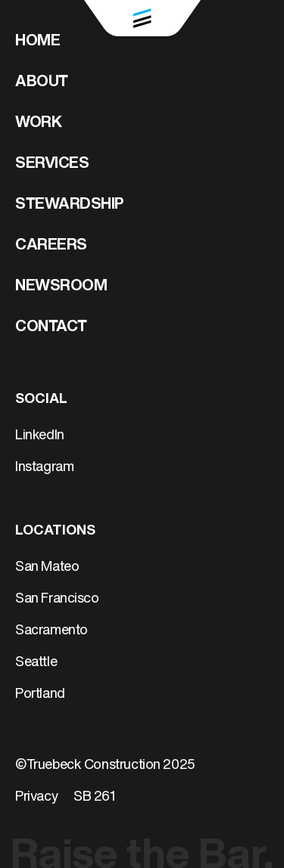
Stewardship (70, 205)
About (42, 82)
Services (52, 164)
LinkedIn (40, 436)
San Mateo (47, 567)
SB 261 (95, 797)
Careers (51, 246)
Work (38, 123)
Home (37, 42)
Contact (51, 327)
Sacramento (51, 631)
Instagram (44, 468)
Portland (40, 694)
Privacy (36, 797)
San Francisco (57, 599)
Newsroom (61, 287)
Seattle (36, 663)
